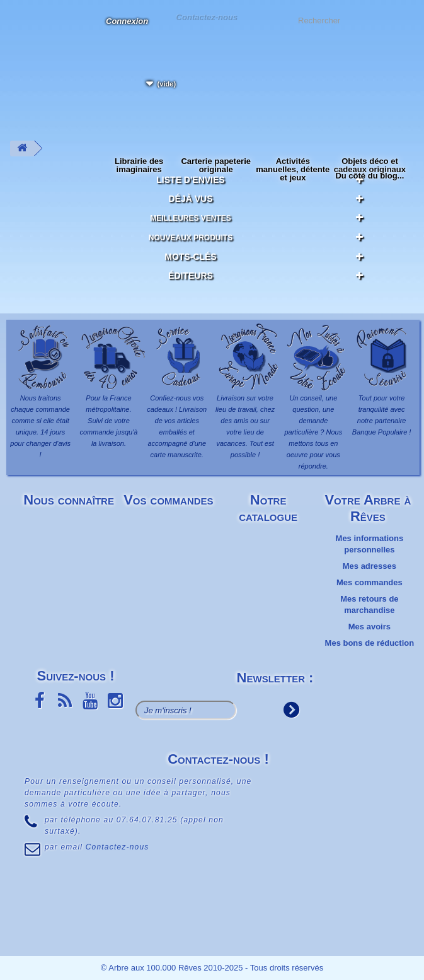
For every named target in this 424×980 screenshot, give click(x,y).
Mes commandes (370, 582)
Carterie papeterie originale (216, 165)
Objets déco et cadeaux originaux (370, 165)
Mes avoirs (370, 627)
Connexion (127, 21)
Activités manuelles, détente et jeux (293, 169)
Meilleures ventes (191, 218)
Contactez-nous (207, 17)
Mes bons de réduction (370, 643)
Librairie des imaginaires (139, 165)
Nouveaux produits (191, 238)
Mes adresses (370, 566)
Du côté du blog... (370, 176)
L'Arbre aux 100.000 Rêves (21, 29)
